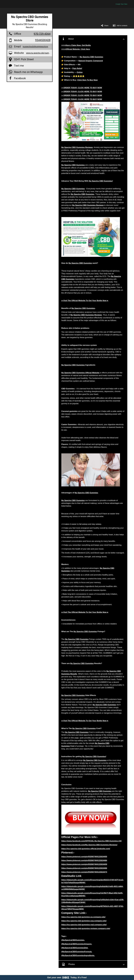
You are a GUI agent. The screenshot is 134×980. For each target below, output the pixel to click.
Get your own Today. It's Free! (67, 977)
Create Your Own (121, 4)
